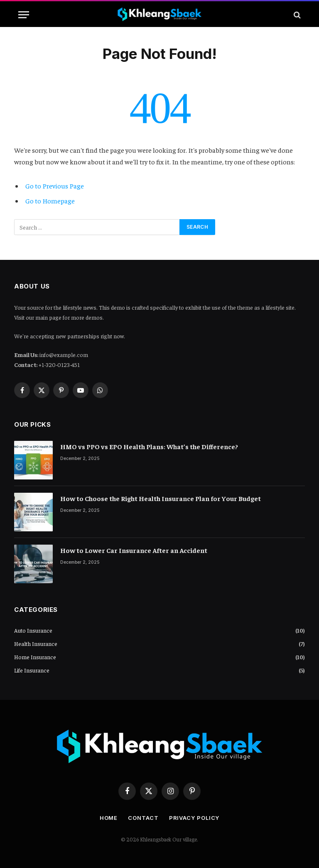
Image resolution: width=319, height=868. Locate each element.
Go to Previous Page (55, 186)
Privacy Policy (194, 818)
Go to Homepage (50, 201)
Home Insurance (35, 657)
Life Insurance (32, 670)
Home (109, 818)
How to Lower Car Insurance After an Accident (134, 550)
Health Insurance (36, 643)
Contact (143, 818)
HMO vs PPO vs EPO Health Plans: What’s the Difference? (149, 446)
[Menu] (24, 15)
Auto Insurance (33, 630)
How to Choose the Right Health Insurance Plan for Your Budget (161, 498)
